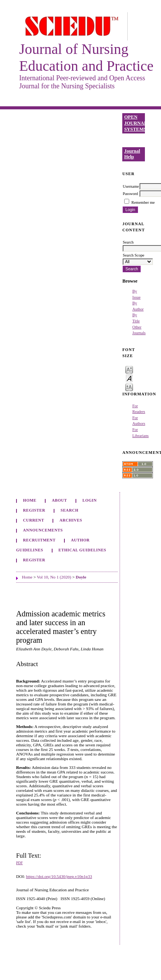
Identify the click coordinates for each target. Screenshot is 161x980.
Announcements (43, 530)
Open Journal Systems (135, 123)
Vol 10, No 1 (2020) (54, 577)
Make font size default (129, 378)
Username (131, 186)
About (59, 500)
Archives (71, 520)
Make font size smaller (129, 369)
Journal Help (132, 154)
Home (30, 500)
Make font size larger (129, 387)
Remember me (143, 202)
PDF (19, 863)
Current (34, 520)
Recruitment (39, 540)
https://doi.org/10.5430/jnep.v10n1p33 (59, 876)
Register (34, 510)
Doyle (81, 577)
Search (69, 510)
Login (90, 500)
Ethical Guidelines (83, 550)
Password (130, 194)
